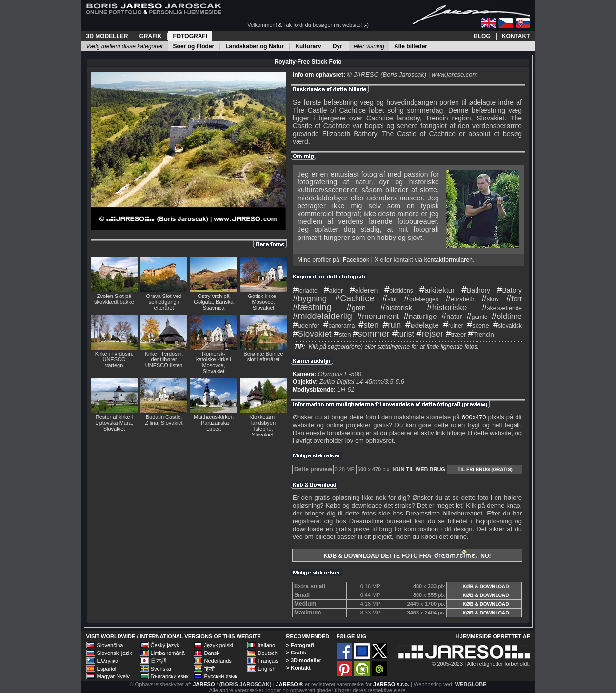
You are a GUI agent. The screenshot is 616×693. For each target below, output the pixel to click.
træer (456, 334)
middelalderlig (322, 316)
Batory (509, 290)
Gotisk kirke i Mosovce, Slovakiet (264, 302)
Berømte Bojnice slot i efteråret (263, 356)
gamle (477, 317)
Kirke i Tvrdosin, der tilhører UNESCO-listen (164, 359)
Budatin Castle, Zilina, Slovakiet (164, 420)
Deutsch (268, 653)
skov (490, 299)
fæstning (312, 307)
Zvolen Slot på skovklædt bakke (114, 299)
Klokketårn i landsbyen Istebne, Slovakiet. (263, 426)
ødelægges (421, 299)
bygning (310, 299)
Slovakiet (312, 334)
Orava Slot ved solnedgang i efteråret (164, 302)
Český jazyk (165, 645)
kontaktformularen (448, 260)
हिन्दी (209, 669)
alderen (364, 290)
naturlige (420, 316)
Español (107, 669)
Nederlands (218, 661)
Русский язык (221, 676)
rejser (430, 334)
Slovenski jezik (115, 653)
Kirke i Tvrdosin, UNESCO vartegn (114, 359)
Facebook (356, 260)
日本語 (159, 661)
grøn (356, 308)
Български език (170, 676)
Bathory (476, 290)
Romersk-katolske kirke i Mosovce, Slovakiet (214, 362)
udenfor (306, 326)
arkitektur (437, 290)
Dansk (212, 653)
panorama (339, 326)
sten (368, 325)
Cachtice (355, 298)
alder (334, 290)
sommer (371, 334)
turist (403, 334)
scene (478, 326)
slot (389, 299)
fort (514, 299)
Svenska (161, 669)
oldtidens (399, 291)
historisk (397, 307)
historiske (447, 307)
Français (268, 661)
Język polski (219, 645)
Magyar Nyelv (113, 676)
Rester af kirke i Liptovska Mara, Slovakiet (114, 423)
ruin (392, 325)
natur (452, 317)
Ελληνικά (108, 661)
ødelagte (422, 325)
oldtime (507, 316)
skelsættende (502, 308)
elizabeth (460, 299)
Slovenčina (110, 645)
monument (378, 316)
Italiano (267, 645)
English (267, 669)
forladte (305, 291)
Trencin (481, 334)
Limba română (168, 653)
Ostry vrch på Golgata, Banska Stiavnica (213, 302)
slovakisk (507, 326)
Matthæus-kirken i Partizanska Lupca (214, 423)
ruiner (453, 326)
